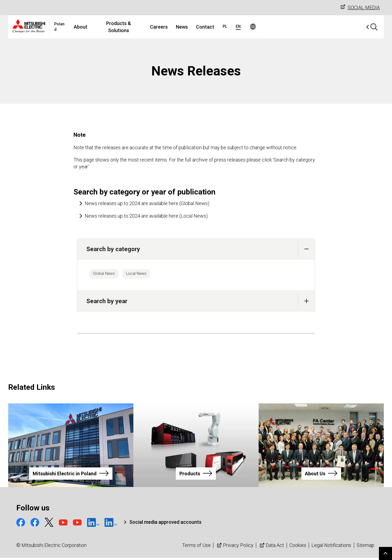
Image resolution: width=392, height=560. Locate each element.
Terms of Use (196, 548)
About (130, 27)
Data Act (271, 548)
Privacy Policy (235, 548)
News (232, 27)
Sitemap (365, 548)
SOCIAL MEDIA (360, 7)
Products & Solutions (169, 27)
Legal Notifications (331, 548)
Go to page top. (385, 553)
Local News (148, 275)
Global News (108, 275)
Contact (255, 27)
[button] (306, 249)
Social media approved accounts (165, 524)
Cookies (298, 548)
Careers (209, 27)
